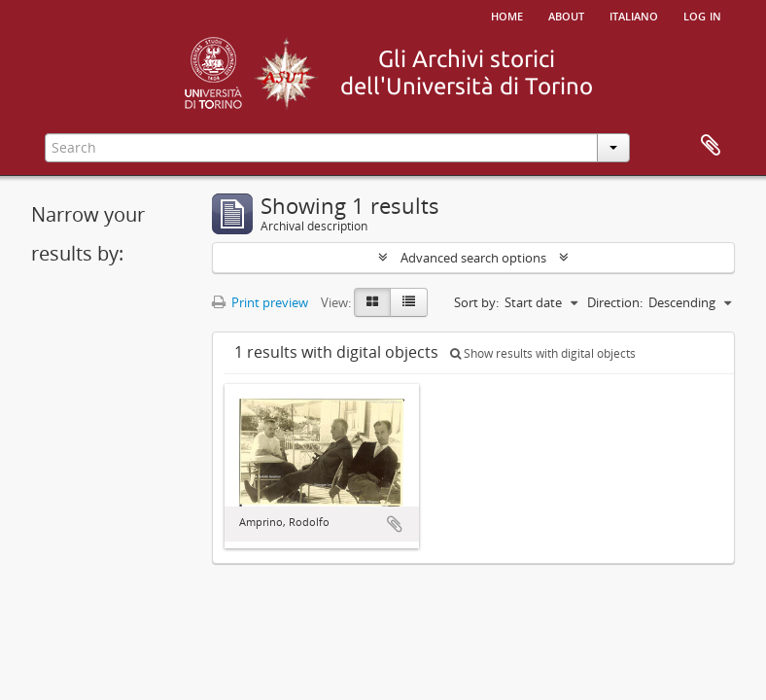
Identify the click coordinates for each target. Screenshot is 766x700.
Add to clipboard (395, 524)
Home (507, 15)
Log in (702, 15)
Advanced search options (473, 258)
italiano (634, 15)
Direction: (615, 302)
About (566, 15)
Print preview (260, 302)
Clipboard (711, 146)
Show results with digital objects (543, 353)
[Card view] (372, 302)
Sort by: (476, 302)
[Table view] (409, 302)
